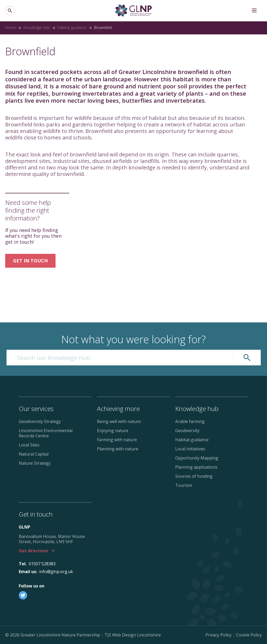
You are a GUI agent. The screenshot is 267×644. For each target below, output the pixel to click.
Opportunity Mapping (197, 458)
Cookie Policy (249, 635)
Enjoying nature (113, 431)
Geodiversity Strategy (40, 421)
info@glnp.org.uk (56, 572)
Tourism (184, 485)
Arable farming (190, 421)
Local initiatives (190, 449)
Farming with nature (117, 440)
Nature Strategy (35, 463)
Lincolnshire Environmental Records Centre (46, 433)
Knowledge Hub (37, 28)
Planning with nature (118, 449)
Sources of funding (194, 476)
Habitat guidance (72, 28)
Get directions (37, 551)
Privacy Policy (219, 635)
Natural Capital (34, 454)
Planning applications (196, 467)
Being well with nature (119, 421)
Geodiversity (187, 431)
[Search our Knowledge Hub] (120, 358)
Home (10, 28)
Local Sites (29, 445)
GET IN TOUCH (30, 261)
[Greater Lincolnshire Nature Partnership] (133, 11)
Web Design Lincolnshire (136, 635)
